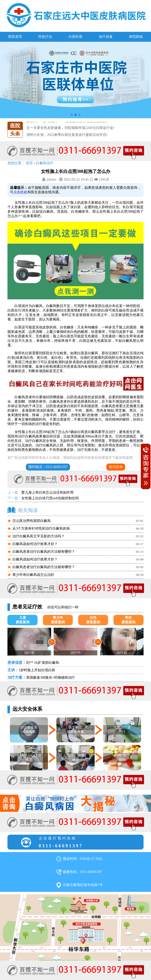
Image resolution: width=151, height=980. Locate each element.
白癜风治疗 (45, 163)
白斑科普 (75, 37)
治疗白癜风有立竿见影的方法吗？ (38, 536)
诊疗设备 (106, 37)
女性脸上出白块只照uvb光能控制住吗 (50, 498)
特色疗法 (45, 37)
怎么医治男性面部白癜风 (32, 521)
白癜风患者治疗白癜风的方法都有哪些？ (44, 552)
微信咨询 (116, 467)
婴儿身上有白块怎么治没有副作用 (47, 492)
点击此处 (20, 192)
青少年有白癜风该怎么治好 (33, 575)
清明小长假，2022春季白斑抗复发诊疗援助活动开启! (67, 135)
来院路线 (136, 37)
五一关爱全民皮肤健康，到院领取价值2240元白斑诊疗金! (70, 128)
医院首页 (15, 37)
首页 (29, 163)
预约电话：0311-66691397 (48, 467)
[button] (72, 115)
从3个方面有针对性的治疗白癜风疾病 (41, 529)
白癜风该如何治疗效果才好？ (35, 544)
